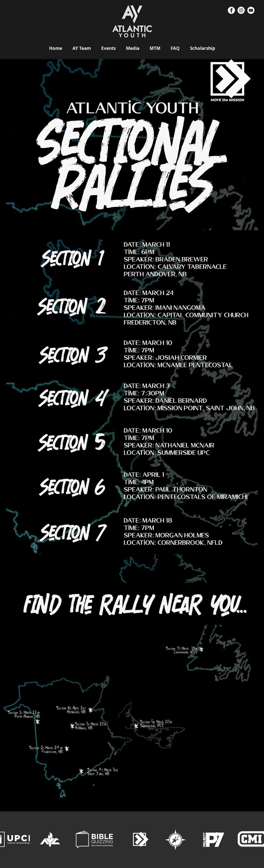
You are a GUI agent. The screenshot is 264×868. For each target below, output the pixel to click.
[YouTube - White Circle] (251, 10)
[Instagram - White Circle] (241, 10)
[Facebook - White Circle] (231, 10)
